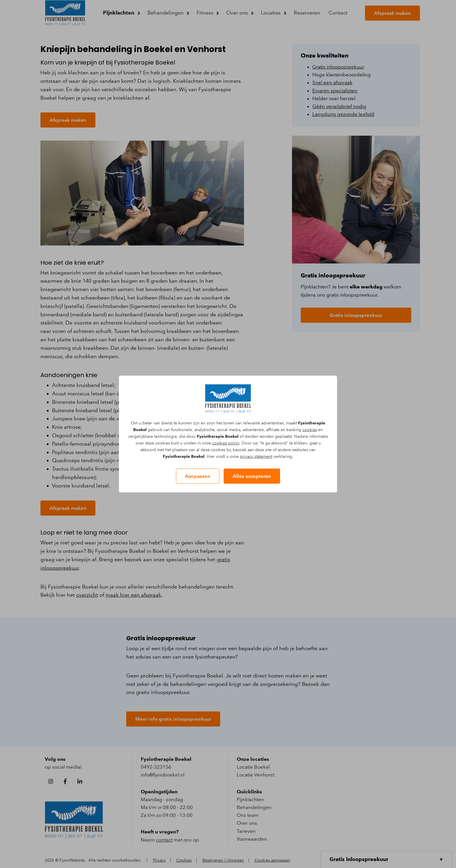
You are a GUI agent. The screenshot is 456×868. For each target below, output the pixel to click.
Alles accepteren (252, 476)
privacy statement (256, 457)
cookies (310, 430)
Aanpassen (198, 476)
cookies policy (226, 443)
